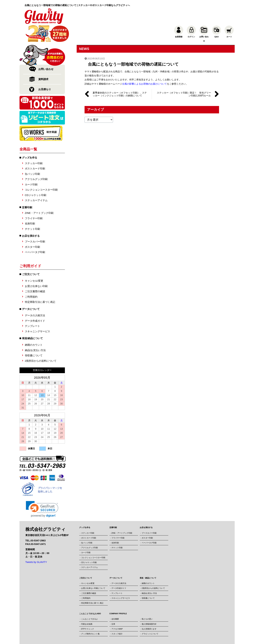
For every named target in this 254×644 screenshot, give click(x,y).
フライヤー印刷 (34, 201)
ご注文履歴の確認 (35, 274)
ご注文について (86, 561)
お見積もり (45, 72)
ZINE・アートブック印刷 (39, 196)
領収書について (34, 339)
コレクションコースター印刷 (41, 173)
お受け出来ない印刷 (36, 269)
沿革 (113, 607)
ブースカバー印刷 (35, 225)
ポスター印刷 (32, 230)
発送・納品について (148, 561)
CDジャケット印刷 (36, 178)
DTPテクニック (88, 612)
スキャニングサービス (37, 315)
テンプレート (32, 309)
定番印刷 (27, 190)
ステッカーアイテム (36, 183)
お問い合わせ (46, 52)
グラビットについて (150, 617)
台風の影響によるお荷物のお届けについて (145, 67)
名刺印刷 (30, 207)
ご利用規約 (31, 280)
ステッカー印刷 (34, 146)
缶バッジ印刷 (32, 157)
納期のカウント (34, 328)
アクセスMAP (117, 612)
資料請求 (43, 62)
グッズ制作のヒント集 (90, 617)
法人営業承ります (149, 612)
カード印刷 (31, 168)
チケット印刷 (32, 212)
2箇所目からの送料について (41, 344)
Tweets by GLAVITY (36, 545)
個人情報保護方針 (149, 607)
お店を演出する (31, 219)
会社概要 (115, 602)
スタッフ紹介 (117, 617)
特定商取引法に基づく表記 (40, 285)
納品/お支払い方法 (35, 333)
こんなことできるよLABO (90, 597)
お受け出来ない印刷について (93, 571)
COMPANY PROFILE (118, 597)
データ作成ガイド (35, 304)
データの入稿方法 (35, 299)
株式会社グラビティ (117, 637)
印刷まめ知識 (87, 607)
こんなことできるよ (90, 602)
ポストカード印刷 (35, 152)
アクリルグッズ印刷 (36, 162)
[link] (42, 492)
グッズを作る (30, 141)
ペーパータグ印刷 (35, 235)
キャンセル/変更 (34, 264)
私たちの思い (147, 602)
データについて (116, 561)
